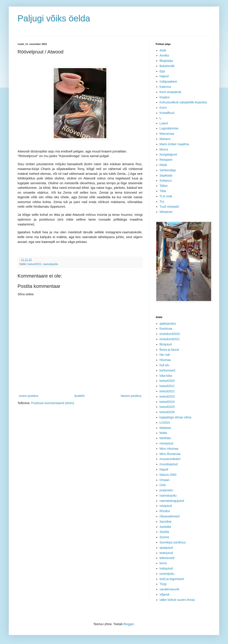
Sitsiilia (164, 532)
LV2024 (165, 423)
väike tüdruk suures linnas (177, 600)
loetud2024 (167, 402)
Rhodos (165, 511)
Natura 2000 (168, 475)
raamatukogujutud (172, 501)
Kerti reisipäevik (170, 92)
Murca (164, 149)
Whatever (166, 212)
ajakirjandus (168, 324)
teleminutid (167, 558)
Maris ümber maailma (174, 144)
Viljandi (165, 594)
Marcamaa (167, 134)
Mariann (165, 139)
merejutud (166, 443)
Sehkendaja (168, 170)
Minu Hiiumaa (169, 449)
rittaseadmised (170, 516)
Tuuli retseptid (169, 207)
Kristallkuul (167, 113)
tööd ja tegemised (172, 579)
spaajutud (166, 548)
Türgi (163, 584)
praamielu (166, 490)
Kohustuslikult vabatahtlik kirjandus (183, 102)
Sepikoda (166, 175)
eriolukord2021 (170, 339)
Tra (162, 202)
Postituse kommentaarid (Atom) (53, 403)
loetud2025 (167, 407)
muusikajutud (169, 464)
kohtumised (167, 370)
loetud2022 (34, 264)
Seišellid (165, 527)
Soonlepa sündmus (173, 542)
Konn (163, 108)
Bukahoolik (167, 66)
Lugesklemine (169, 128)
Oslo (163, 485)
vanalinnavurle (169, 589)
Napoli (164, 469)
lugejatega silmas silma (175, 417)
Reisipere (166, 160)
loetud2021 (167, 386)
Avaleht (79, 396)
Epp (162, 71)
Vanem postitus (131, 396)
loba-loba (166, 376)
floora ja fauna (169, 350)
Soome (164, 537)
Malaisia (165, 428)
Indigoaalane (168, 81)
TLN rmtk (166, 196)
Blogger (129, 624)
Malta (163, 433)
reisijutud (166, 506)
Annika (164, 55)
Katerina (165, 87)
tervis (163, 563)
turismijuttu (167, 574)
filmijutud (166, 344)
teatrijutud (166, 553)
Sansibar (166, 522)
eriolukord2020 (170, 334)
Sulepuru (166, 180)
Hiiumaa (165, 360)
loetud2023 (167, 396)
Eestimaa (166, 329)
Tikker (164, 186)
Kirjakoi (165, 97)
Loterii (164, 123)
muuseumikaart (170, 459)
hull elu (164, 365)
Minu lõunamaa (170, 454)
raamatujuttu (50, 264)
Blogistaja (166, 61)
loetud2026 (167, 412)
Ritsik (163, 165)
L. (161, 118)
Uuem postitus (28, 396)
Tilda (163, 191)
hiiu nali (165, 355)
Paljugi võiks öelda (54, 18)
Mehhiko (165, 438)
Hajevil (164, 76)
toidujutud (166, 568)
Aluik (163, 50)
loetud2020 (167, 381)
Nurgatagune (168, 154)
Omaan (165, 480)
